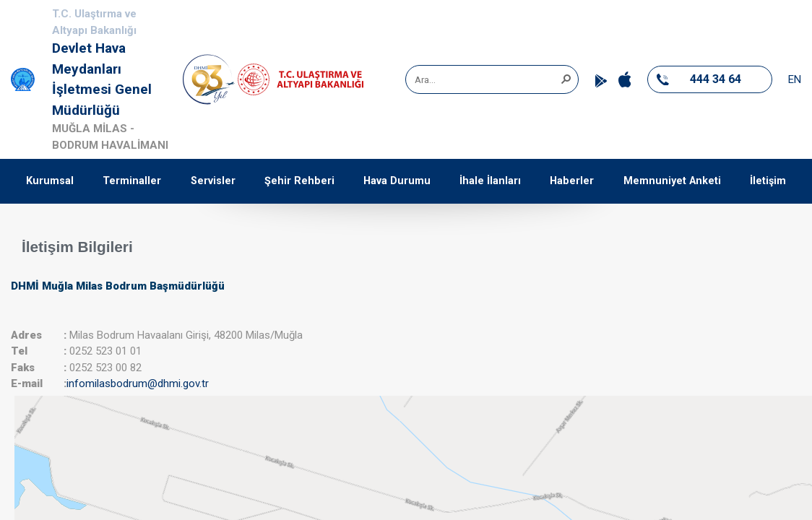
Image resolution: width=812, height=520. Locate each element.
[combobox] (487, 79)
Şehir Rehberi (299, 181)
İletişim (768, 181)
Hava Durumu (397, 181)
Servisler (213, 181)
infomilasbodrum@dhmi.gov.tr (138, 383)
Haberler (572, 181)
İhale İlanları (490, 181)
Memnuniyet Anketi (672, 181)
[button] (566, 78)
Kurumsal (50, 181)
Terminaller (132, 181)
